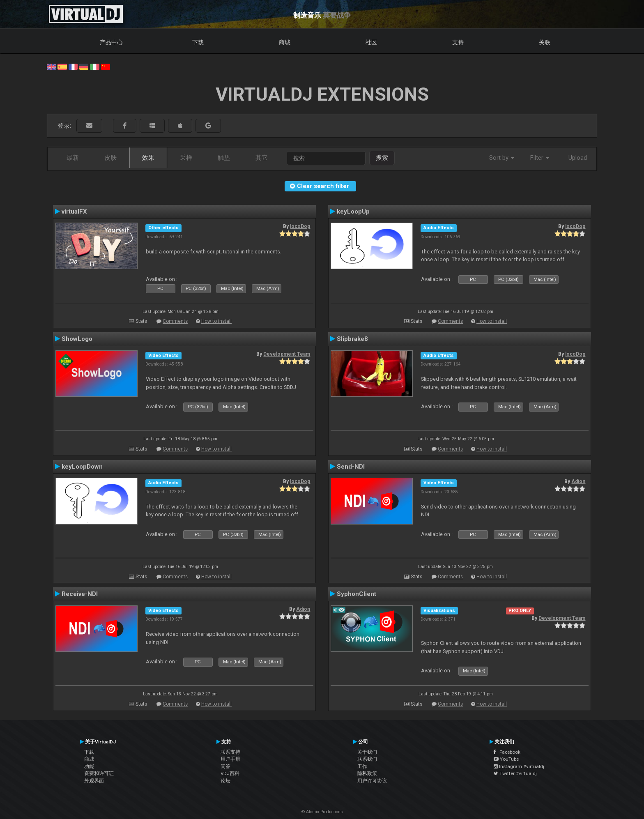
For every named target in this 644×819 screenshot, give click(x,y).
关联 (545, 42)
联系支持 (230, 752)
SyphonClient (356, 594)
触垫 (224, 158)
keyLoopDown (82, 467)
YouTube (506, 759)
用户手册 (230, 759)
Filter (540, 158)
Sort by (502, 158)
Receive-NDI (80, 594)
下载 (198, 42)
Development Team (287, 354)
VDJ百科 (230, 773)
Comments (175, 321)
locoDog (300, 226)
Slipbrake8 (352, 339)
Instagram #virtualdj (519, 766)
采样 (186, 158)
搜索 (382, 158)
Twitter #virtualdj (515, 773)
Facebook (507, 752)
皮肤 (110, 158)
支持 (458, 42)
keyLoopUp (353, 212)
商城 (285, 42)
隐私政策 (367, 773)
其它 (262, 158)
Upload (578, 158)
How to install (216, 321)
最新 (73, 158)
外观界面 (94, 781)
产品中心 (111, 42)
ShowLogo (77, 339)
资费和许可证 (99, 773)
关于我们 (367, 752)
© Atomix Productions (322, 812)
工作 (362, 766)
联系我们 (367, 759)
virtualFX (74, 212)
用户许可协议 (372, 781)
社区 (371, 42)
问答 (225, 766)
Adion (578, 481)
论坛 (225, 781)
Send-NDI (351, 467)
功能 (89, 766)
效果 (148, 158)
